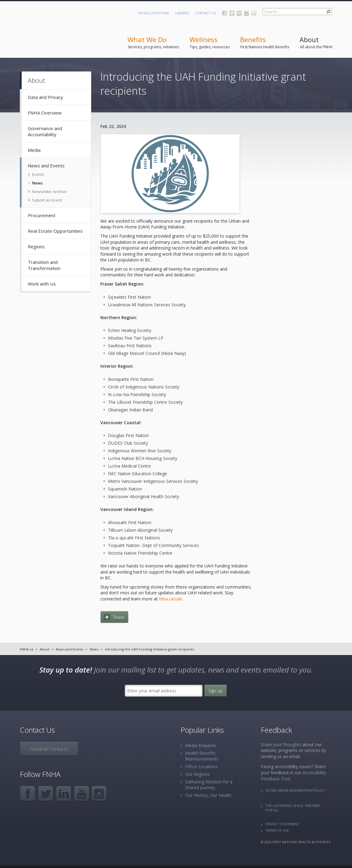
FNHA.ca (27, 649)
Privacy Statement (282, 824)
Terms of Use (277, 830)
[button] (329, 12)
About (45, 649)
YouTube (246, 13)
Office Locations (153, 13)
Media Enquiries (201, 745)
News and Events (70, 649)
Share (119, 617)
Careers (182, 13)
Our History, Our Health (208, 795)
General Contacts (49, 749)
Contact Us (205, 13)
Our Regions (197, 774)
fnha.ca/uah (171, 599)
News (94, 649)
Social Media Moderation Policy (295, 790)
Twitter (232, 13)
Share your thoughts (281, 744)
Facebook (224, 13)
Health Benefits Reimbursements (202, 756)
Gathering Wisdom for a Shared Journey (209, 785)
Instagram (254, 13)
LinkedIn (239, 13)
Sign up (216, 691)
